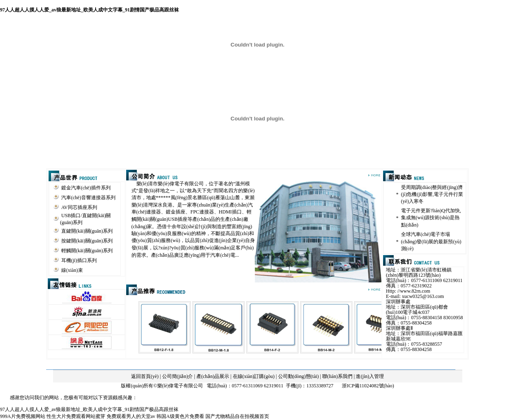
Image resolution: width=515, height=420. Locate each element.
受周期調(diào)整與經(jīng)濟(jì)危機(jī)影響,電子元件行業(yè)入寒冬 (432, 194)
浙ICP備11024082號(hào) (368, 386)
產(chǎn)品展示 (213, 376)
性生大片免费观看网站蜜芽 (76, 416)
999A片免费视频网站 (23, 416)
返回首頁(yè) (145, 376)
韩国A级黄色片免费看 (180, 416)
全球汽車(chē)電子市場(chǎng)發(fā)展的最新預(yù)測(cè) (431, 241)
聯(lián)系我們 (337, 376)
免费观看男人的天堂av (131, 416)
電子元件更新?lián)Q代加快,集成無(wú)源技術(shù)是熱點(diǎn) (431, 218)
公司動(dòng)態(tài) (299, 376)
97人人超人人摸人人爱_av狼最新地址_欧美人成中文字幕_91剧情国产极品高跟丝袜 (89, 10)
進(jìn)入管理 (370, 376)
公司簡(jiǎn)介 (178, 376)
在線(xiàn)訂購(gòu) (254, 376)
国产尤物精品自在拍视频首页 (237, 416)
